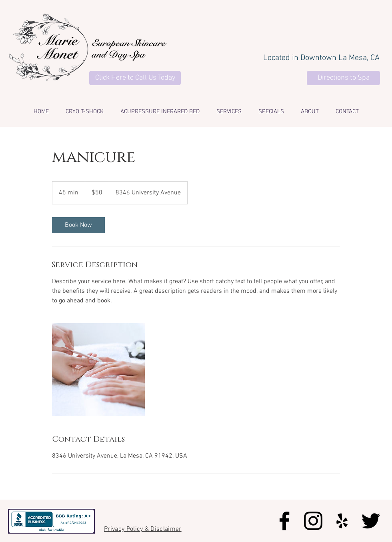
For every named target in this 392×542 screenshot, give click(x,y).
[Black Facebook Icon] (284, 521)
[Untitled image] (98, 370)
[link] (78, 225)
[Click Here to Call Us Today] (135, 78)
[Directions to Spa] (343, 78)
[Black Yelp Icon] (342, 521)
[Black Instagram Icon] (313, 521)
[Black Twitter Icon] (371, 521)
